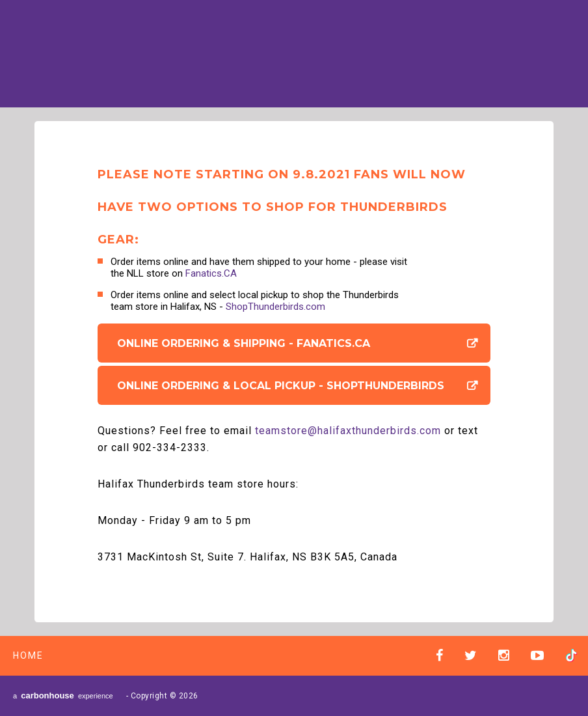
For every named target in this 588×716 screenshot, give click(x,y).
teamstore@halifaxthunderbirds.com (348, 431)
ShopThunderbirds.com (275, 307)
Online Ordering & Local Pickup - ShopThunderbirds (281, 386)
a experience (63, 695)
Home (28, 655)
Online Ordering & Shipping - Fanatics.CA (244, 343)
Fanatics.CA (211, 273)
